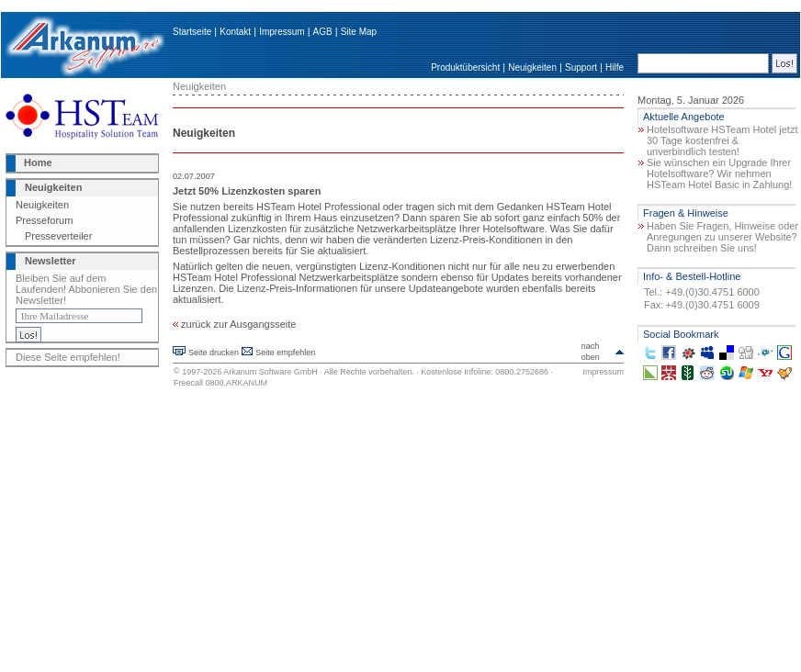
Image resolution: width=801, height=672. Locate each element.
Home (38, 162)
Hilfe (615, 67)
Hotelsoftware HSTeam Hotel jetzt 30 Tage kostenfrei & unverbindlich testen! (722, 140)
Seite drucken (214, 353)
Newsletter (51, 261)
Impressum (282, 32)
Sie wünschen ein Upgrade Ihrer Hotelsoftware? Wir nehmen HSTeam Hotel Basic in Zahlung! (719, 174)
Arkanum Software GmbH (271, 372)
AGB (323, 32)
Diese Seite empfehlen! (68, 357)
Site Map (359, 32)
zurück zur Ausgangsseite (234, 324)
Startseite (192, 32)
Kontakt (235, 32)
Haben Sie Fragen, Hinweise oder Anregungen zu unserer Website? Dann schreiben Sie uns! (722, 237)
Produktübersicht (465, 67)
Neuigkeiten (532, 67)
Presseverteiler (58, 236)
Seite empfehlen (285, 353)
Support (581, 67)
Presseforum (44, 220)
